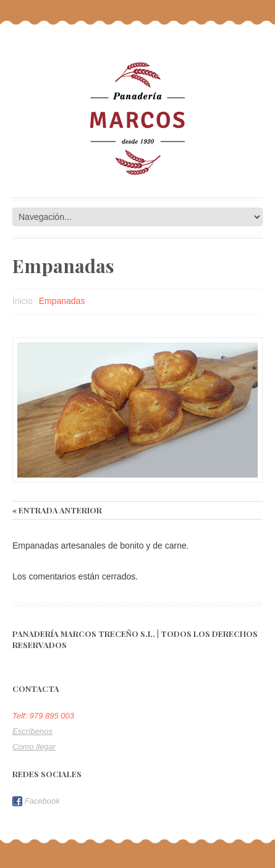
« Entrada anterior (57, 510)
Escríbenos (32, 731)
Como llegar (34, 747)
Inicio (23, 301)
